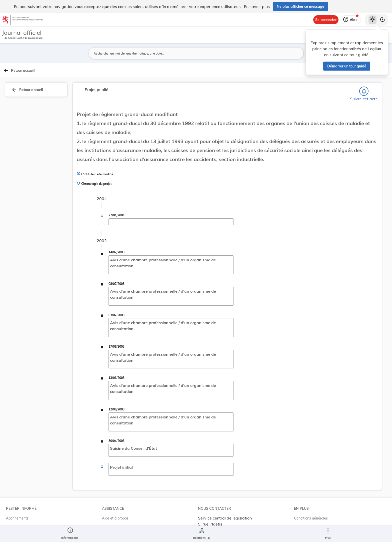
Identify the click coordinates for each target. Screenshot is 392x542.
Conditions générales (311, 507)
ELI (104, 527)
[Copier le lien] (328, 171)
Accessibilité (304, 527)
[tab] (376, 81)
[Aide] (351, 20)
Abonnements (17, 507)
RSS (9, 517)
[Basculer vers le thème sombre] (382, 20)
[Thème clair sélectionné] (372, 20)
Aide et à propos (115, 507)
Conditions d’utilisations (313, 517)
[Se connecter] (326, 20)
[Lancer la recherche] (283, 53)
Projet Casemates (116, 517)
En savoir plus (257, 7)
